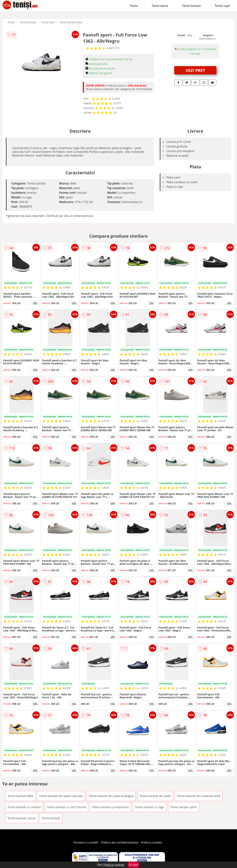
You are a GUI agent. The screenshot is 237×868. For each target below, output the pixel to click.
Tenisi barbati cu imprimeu (110, 807)
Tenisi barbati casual (21, 818)
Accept (133, 865)
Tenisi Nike (48, 22)
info (35, 303)
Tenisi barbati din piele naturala (61, 796)
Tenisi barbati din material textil (199, 796)
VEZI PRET (195, 70)
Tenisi (134, 6)
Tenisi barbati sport (184, 807)
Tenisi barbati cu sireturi (24, 807)
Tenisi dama (160, 6)
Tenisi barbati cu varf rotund (66, 807)
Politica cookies (152, 842)
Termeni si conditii (86, 842)
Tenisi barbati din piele (155, 796)
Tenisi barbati (191, 6)
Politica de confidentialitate (120, 842)
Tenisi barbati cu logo (150, 807)
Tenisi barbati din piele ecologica (111, 796)
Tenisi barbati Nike (71, 22)
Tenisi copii (222, 6)
